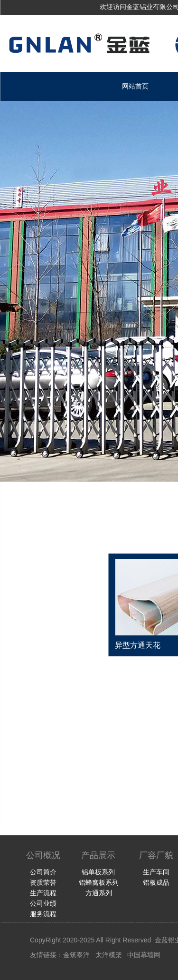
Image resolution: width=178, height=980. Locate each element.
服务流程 (43, 914)
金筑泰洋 (76, 955)
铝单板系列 (98, 872)
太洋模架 (109, 955)
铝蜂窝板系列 (99, 882)
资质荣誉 (43, 882)
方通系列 (99, 893)
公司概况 (43, 855)
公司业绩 (43, 903)
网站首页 (135, 86)
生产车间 (156, 872)
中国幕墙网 (144, 955)
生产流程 (43, 893)
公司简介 (43, 872)
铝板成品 (156, 882)
